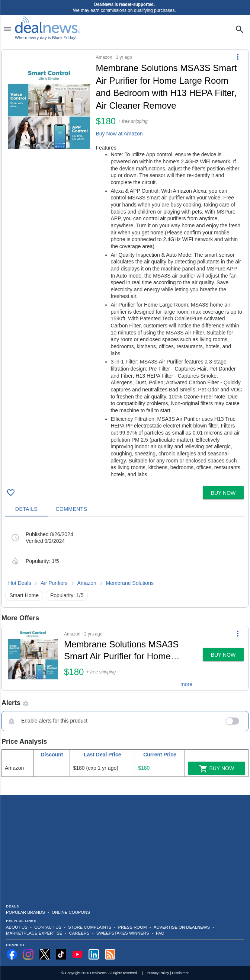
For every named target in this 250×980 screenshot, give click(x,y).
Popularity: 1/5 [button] (67, 595)
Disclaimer (180, 973)
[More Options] (238, 57)
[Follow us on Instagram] (28, 954)
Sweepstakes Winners (123, 933)
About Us (17, 927)
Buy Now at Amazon (119, 134)
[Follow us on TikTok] (61, 954)
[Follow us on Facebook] (12, 954)
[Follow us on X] (45, 954)
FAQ (160, 933)
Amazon (86, 583)
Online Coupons (71, 912)
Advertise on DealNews (182, 927)
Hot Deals (20, 583)
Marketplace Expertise (34, 933)
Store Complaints (90, 927)
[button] (125, 266)
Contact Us (48, 927)
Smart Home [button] (24, 595)
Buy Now (217, 769)
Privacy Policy (158, 973)
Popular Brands (25, 912)
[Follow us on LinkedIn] (94, 954)
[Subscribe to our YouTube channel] (77, 954)
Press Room (133, 927)
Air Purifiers (54, 583)
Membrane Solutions (130, 583)
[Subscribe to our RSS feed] (110, 954)
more (186, 684)
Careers (79, 933)
